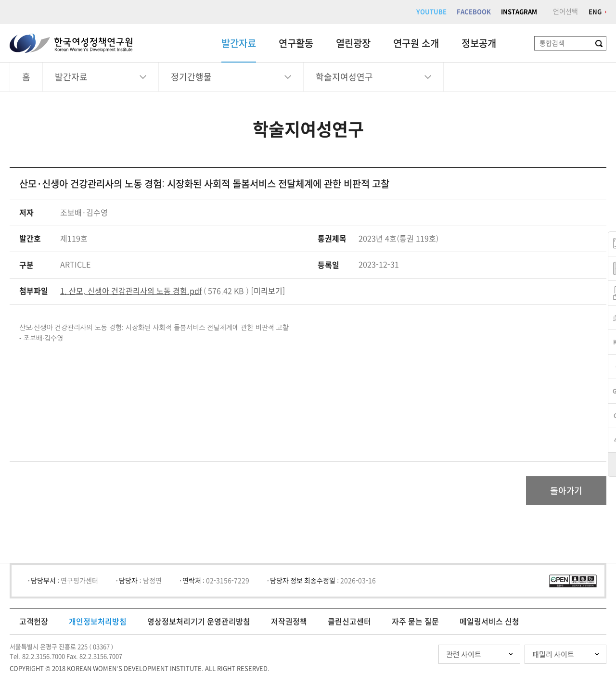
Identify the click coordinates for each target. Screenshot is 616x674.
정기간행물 (191, 77)
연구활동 (296, 43)
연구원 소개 (416, 43)
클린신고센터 (349, 622)
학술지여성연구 (344, 77)
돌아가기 (566, 491)
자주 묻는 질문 (415, 622)
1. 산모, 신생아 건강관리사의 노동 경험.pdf (131, 291)
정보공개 (479, 43)
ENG (595, 12)
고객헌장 (34, 622)
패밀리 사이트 (553, 655)
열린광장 (353, 43)
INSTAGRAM (519, 12)
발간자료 (239, 43)
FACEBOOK (474, 12)
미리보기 (268, 291)
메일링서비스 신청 (489, 622)
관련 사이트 (464, 655)
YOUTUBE (431, 12)
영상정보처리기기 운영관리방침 (199, 622)
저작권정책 (289, 622)
